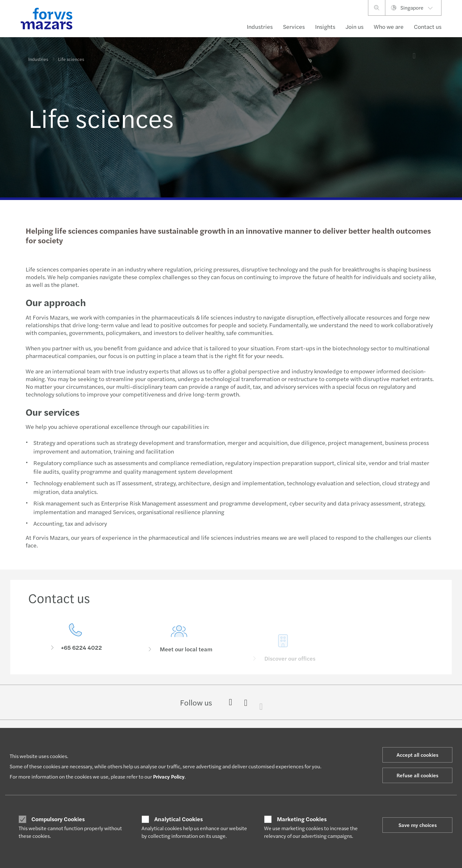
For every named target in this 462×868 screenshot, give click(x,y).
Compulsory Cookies (58, 819)
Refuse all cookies (417, 775)
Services (294, 26)
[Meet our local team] (179, 648)
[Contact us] (75, 639)
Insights (325, 26)
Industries (260, 26)
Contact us (428, 26)
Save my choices (418, 825)
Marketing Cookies (302, 819)
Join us (355, 26)
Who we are (389, 26)
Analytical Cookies (179, 819)
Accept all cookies (417, 755)
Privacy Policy (169, 776)
